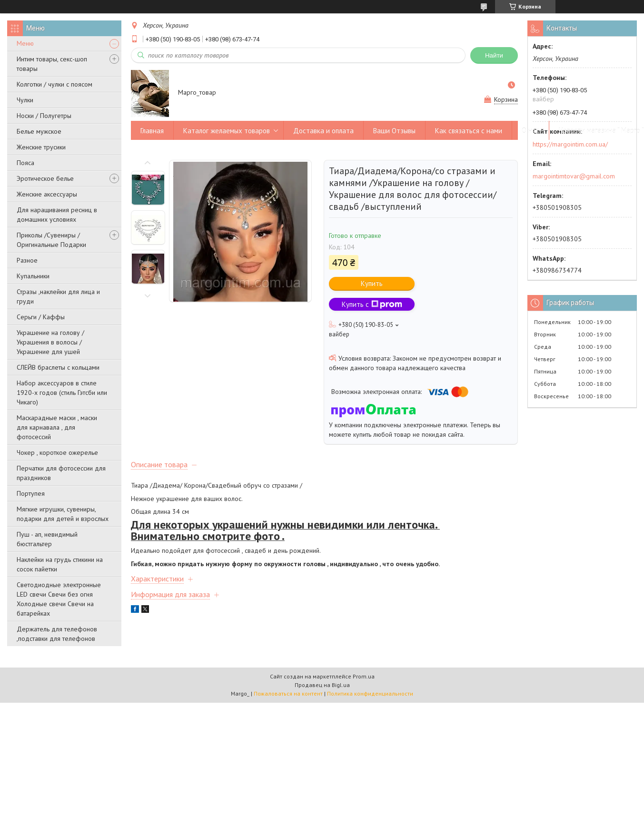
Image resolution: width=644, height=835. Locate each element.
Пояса (25, 163)
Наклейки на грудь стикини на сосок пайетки (60, 564)
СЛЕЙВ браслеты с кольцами (58, 367)
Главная (152, 131)
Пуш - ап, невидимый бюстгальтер (47, 539)
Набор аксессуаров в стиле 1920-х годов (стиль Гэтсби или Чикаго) (62, 393)
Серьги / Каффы (41, 317)
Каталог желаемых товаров (227, 131)
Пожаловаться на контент (288, 693)
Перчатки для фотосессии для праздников (61, 473)
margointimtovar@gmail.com (574, 176)
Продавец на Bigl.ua (322, 685)
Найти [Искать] (494, 55)
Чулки (25, 100)
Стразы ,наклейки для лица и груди (58, 296)
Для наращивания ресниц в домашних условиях (57, 215)
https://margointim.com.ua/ (570, 144)
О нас (530, 131)
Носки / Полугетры (44, 116)
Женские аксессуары (47, 194)
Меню (25, 43)
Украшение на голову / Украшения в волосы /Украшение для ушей (50, 342)
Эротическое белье (45, 178)
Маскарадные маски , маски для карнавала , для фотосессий (57, 427)
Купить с (372, 304)
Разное (27, 260)
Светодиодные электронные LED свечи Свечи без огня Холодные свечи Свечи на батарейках (59, 599)
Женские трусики (41, 147)
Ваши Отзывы (394, 131)
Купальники (33, 276)
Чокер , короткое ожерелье (57, 452)
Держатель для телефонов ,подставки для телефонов (57, 634)
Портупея (31, 493)
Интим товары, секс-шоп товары (52, 64)
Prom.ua (364, 676)
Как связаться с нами (469, 131)
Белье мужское (39, 131)
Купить (372, 283)
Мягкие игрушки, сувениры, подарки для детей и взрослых (63, 514)
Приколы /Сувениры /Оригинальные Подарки (51, 240)
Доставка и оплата (323, 131)
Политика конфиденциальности (370, 693)
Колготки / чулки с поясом (54, 84)
